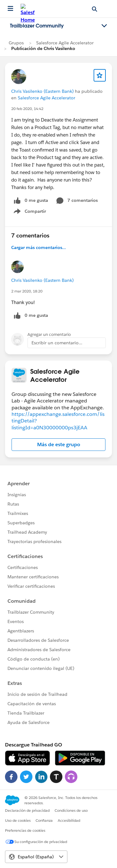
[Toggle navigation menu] (104, 26)
